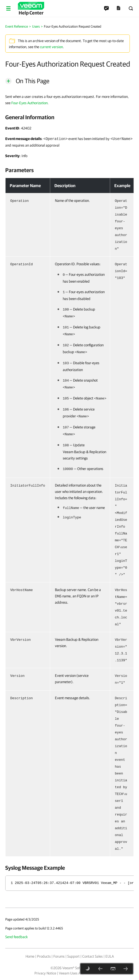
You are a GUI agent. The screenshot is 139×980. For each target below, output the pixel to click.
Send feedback (17, 937)
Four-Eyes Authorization (29, 103)
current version (51, 47)
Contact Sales (92, 956)
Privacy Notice (45, 973)
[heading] (69, 117)
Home (30, 956)
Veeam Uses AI (70, 973)
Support (73, 956)
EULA (110, 956)
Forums (59, 956)
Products (44, 956)
